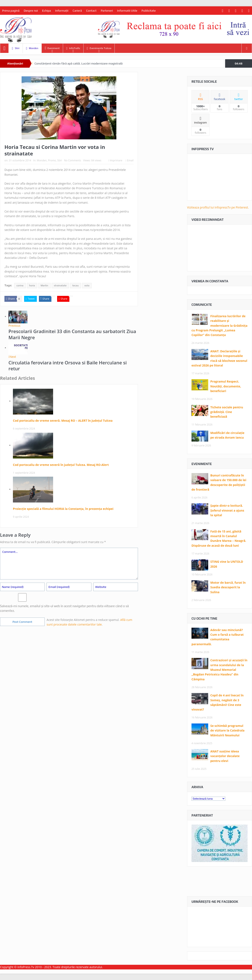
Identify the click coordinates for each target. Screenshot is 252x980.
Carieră (77, 11)
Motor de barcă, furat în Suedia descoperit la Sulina (228, 587)
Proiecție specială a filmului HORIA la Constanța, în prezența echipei (63, 509)
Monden (32, 48)
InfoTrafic (73, 48)
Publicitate (149, 11)
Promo (52, 160)
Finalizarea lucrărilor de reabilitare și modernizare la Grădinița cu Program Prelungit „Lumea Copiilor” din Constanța (219, 326)
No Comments (73, 160)
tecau (76, 285)
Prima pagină (11, 11)
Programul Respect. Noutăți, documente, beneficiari (226, 386)
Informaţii (62, 11)
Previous (14, 326)
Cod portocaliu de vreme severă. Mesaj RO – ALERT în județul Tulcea (63, 421)
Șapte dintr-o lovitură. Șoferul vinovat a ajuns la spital (227, 510)
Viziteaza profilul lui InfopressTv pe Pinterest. (218, 207)
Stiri (16, 48)
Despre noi (31, 11)
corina (20, 285)
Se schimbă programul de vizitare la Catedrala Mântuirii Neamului (227, 730)
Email (129, 160)
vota (87, 285)
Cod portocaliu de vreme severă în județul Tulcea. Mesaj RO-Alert (61, 465)
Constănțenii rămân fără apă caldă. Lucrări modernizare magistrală (78, 63)
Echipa (47, 11)
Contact (91, 11)
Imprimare (115, 160)
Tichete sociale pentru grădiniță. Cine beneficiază (227, 412)
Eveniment (52, 48)
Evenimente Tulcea (99, 48)
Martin (44, 285)
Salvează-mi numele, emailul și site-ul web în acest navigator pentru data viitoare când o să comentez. (64, 608)
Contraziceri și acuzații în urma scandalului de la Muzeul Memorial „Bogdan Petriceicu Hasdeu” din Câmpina (219, 670)
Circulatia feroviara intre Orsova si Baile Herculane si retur (68, 366)
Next (12, 357)
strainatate (60, 285)
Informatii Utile (127, 11)
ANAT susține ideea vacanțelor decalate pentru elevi (225, 756)
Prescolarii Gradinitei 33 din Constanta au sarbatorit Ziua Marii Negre (72, 334)
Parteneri (107, 11)
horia (32, 285)
